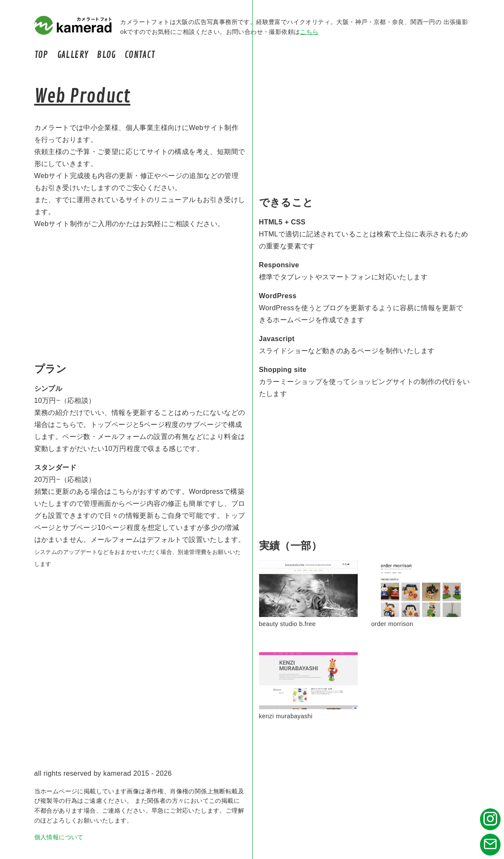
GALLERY (73, 55)
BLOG (106, 55)
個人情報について (59, 837)
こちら (309, 32)
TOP (41, 55)
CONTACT (140, 55)
